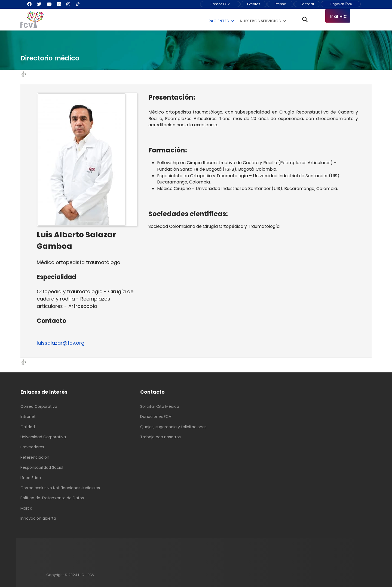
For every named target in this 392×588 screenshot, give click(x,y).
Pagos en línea (341, 4)
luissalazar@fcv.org (61, 343)
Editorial (307, 4)
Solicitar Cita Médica (160, 407)
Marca (26, 509)
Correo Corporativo (39, 407)
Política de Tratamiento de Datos (52, 499)
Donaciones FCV (156, 417)
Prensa (280, 4)
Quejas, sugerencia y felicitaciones (173, 427)
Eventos (254, 4)
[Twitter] (39, 4)
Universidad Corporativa (43, 438)
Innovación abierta (38, 519)
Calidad (28, 427)
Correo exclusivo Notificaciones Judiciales (60, 489)
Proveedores (32, 448)
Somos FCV (220, 4)
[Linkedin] (59, 4)
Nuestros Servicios (260, 21)
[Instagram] (68, 4)
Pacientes (219, 21)
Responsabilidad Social (42, 468)
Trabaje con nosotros (160, 438)
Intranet (28, 417)
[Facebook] (29, 4)
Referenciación (35, 458)
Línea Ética (31, 478)
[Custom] (78, 4)
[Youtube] (49, 4)
